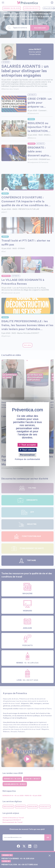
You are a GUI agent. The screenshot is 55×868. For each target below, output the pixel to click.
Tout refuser (27, 450)
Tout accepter (27, 445)
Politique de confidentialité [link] (27, 459)
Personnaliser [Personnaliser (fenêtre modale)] (27, 455)
